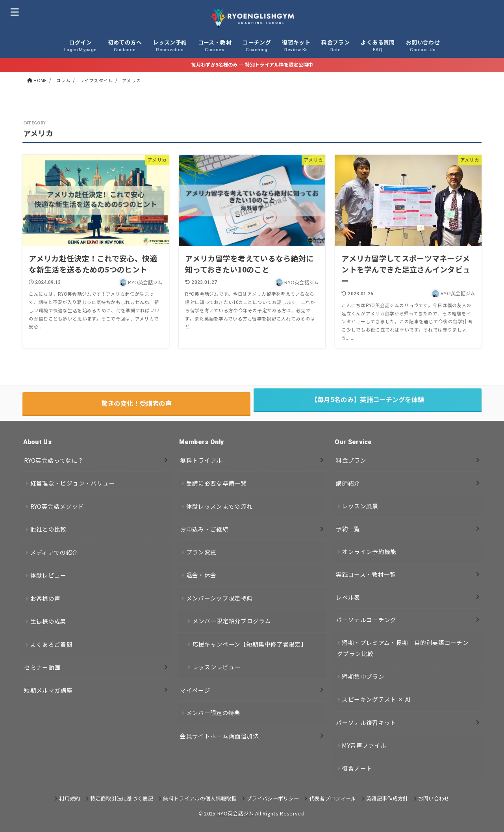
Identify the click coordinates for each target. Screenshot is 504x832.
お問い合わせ (434, 798)
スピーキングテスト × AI (376, 699)
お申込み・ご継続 (204, 529)
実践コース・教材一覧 (366, 574)
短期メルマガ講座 (48, 690)
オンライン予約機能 (369, 551)
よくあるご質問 (52, 644)
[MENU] (15, 12)
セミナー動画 (42, 667)
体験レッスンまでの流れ (220, 506)
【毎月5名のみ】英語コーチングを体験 (368, 403)
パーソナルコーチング (366, 620)
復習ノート (357, 768)
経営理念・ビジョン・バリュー (73, 483)
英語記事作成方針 (387, 798)
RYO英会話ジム (235, 813)
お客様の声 (45, 598)
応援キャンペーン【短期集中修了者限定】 (250, 644)
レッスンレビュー (217, 667)
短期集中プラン (363, 676)
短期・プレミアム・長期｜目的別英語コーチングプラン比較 (403, 648)
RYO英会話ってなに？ (54, 460)
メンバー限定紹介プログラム (232, 621)
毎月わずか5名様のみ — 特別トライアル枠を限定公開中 (252, 65)
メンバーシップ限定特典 (220, 598)
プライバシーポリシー (273, 798)
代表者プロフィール (333, 798)
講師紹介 (348, 483)
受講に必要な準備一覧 (217, 483)
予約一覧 (348, 529)
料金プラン (351, 460)
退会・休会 (201, 575)
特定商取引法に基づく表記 (122, 798)
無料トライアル (201, 460)
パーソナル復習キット (366, 722)
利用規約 (69, 798)
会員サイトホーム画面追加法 (219, 736)
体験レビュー (48, 575)
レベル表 (348, 597)
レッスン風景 (360, 506)
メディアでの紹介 (54, 552)
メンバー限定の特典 (213, 712)
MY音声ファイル (364, 745)
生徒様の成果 (48, 621)
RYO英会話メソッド (57, 506)
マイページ (195, 690)
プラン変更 (201, 552)
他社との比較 (48, 529)
